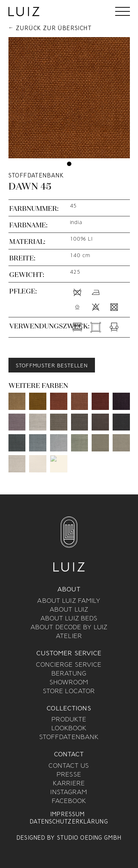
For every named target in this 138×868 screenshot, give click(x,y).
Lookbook (69, 729)
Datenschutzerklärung (69, 822)
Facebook (69, 802)
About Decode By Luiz (69, 628)
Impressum (68, 815)
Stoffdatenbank (69, 738)
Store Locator (69, 692)
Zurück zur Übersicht (54, 29)
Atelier (69, 637)
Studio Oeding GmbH (89, 838)
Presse (69, 775)
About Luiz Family (69, 601)
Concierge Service (69, 665)
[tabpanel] (69, 98)
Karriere (69, 784)
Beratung (69, 674)
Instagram (69, 793)
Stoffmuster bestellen (52, 366)
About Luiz (69, 610)
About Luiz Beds (69, 619)
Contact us (69, 766)
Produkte (69, 720)
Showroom (69, 683)
